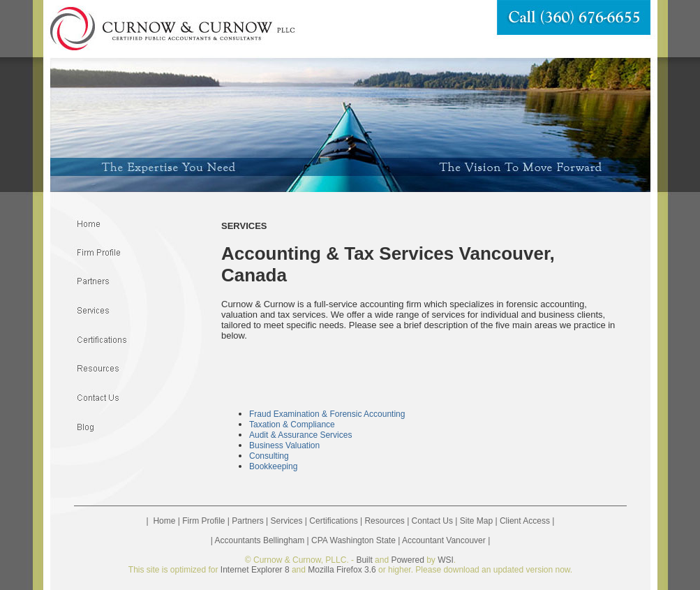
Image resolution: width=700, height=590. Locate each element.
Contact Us (432, 521)
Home (164, 521)
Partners (247, 521)
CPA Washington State (353, 540)
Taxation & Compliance (292, 425)
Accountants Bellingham (260, 540)
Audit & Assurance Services (300, 435)
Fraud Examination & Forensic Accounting (327, 414)
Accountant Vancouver (444, 540)
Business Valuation (284, 445)
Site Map (476, 521)
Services (286, 521)
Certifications (333, 521)
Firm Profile (203, 521)
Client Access (525, 521)
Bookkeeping (273, 466)
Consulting (269, 456)
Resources (384, 521)
